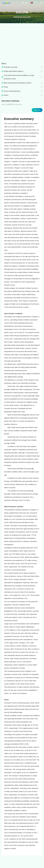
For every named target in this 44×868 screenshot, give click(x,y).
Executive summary (19, 119)
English (34, 3)
